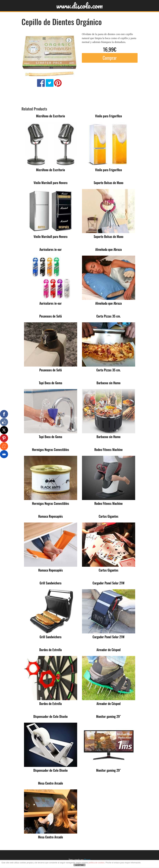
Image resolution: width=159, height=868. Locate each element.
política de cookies (97, 863)
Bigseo (87, 860)
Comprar (110, 58)
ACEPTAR (79, 865)
